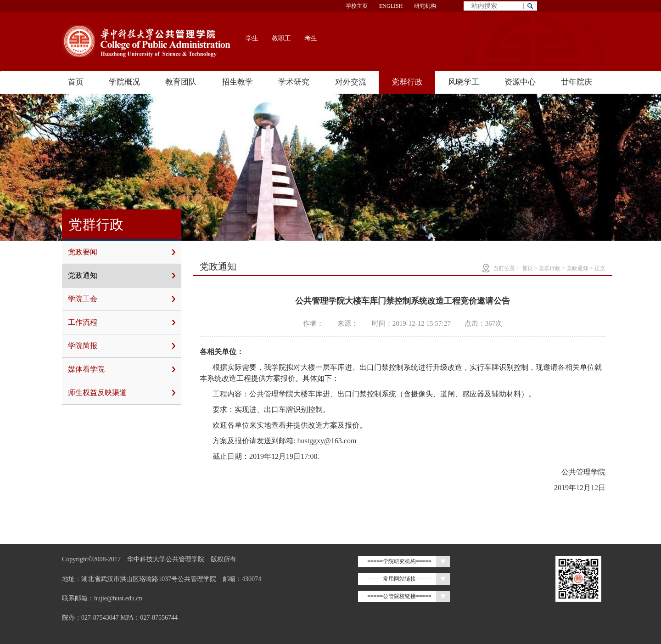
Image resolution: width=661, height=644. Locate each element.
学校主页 (357, 6)
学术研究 (294, 82)
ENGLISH (391, 6)
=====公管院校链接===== (399, 596)
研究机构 (425, 6)
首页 (76, 82)
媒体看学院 (122, 369)
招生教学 (237, 82)
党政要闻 (122, 252)
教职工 (281, 38)
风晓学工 (464, 82)
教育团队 (181, 82)
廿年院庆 (577, 82)
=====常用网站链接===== (399, 579)
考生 (311, 38)
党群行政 (407, 82)
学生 (252, 38)
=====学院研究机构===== (399, 561)
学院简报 (122, 346)
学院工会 (122, 299)
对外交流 (351, 82)
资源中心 (520, 82)
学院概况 (124, 82)
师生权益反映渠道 (122, 393)
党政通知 (122, 276)
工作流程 (122, 322)
